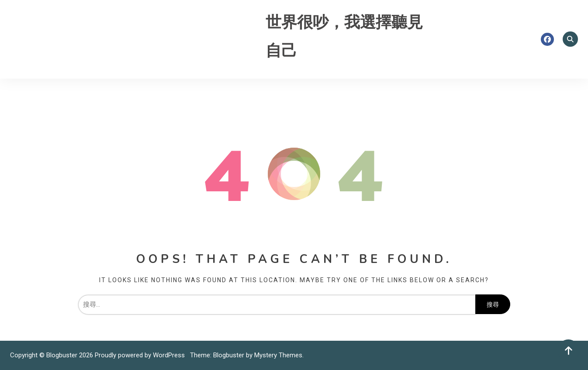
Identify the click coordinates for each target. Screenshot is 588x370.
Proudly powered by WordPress (141, 355)
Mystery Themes (278, 355)
